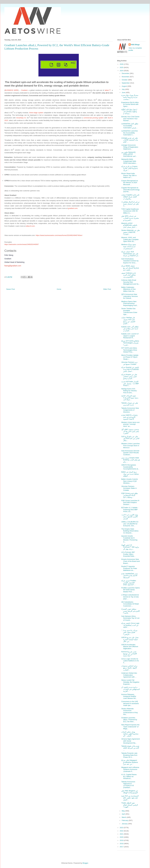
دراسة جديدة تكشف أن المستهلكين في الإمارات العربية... (130, 689)
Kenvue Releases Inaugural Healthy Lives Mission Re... (129, 696)
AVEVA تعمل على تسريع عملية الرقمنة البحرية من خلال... (130, 639)
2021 (122, 834)
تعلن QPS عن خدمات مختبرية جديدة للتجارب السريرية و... (130, 218)
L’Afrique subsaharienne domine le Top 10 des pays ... (130, 597)
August (125, 86)
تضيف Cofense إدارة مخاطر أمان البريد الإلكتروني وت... (129, 275)
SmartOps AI (21, 118)
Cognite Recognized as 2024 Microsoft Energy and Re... (130, 190)
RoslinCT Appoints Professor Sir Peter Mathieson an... (129, 568)
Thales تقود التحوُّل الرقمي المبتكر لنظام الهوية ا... (130, 805)
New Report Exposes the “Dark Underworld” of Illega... (130, 727)
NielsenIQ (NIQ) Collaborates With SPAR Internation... (129, 161)
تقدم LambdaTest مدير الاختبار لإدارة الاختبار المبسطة (129, 576)
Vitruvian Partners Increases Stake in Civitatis (129, 488)
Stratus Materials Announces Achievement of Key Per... (130, 712)
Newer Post (11, 289)
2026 (122, 64)
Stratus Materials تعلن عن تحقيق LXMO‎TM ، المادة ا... (131, 232)
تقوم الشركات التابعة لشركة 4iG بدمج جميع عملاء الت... (130, 398)
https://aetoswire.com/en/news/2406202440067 (22, 244)
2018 (122, 844)
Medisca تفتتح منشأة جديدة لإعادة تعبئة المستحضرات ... (129, 246)
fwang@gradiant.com (13, 266)
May (124, 811)
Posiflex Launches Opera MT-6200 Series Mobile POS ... (130, 590)
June (124, 92)
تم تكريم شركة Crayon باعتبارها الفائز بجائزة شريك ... (130, 168)
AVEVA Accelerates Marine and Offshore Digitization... (130, 647)
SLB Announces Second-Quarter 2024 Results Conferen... (130, 453)
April (124, 814)
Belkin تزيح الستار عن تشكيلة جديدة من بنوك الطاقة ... (130, 474)
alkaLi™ (108, 90)
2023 (122, 828)
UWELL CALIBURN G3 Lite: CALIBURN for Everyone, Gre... (130, 524)
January (125, 824)
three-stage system (36, 113)
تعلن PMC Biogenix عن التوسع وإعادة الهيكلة (130, 792)
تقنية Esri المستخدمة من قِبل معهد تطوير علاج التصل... (130, 798)
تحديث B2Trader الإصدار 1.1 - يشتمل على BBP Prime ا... (130, 384)
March (124, 817)
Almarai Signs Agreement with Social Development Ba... (131, 741)
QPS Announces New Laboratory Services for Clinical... (130, 296)
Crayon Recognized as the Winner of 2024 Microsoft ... (130, 183)
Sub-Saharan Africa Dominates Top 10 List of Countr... (130, 618)
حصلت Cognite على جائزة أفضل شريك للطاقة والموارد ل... (130, 197)
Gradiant (24, 90)
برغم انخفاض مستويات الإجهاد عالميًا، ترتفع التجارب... (129, 668)
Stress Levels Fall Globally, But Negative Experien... (130, 682)
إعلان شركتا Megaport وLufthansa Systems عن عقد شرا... (130, 762)
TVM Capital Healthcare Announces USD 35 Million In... (130, 211)
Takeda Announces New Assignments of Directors (130, 410)
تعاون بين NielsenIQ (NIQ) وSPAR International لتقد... (129, 154)
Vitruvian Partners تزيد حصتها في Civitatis (129, 363)
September (126, 83)
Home (59, 289)
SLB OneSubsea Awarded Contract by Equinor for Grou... (130, 261)
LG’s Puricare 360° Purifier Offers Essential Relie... (128, 554)
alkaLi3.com (30, 226)
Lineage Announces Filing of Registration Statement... (130, 147)
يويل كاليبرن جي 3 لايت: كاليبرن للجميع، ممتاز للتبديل (130, 517)
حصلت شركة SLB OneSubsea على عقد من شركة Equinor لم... (130, 254)
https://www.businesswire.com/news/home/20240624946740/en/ (59, 235)
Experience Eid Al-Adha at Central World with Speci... (130, 104)
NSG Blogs (135, 45)
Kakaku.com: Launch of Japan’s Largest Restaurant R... (130, 336)
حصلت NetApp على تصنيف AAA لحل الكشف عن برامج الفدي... (128, 321)
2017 (122, 847)
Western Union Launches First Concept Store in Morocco (130, 446)
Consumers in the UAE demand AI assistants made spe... (130, 703)
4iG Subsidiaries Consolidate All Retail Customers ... (130, 604)
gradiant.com (73, 208)
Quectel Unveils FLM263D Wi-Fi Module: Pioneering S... (129, 539)
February (125, 820)
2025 (122, 67)
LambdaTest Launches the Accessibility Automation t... (130, 133)
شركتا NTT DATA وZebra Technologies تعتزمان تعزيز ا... (130, 343)
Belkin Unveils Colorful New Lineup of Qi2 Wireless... (129, 481)
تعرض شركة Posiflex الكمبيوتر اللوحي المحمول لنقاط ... (129, 583)
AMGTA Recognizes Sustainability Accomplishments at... (130, 467)
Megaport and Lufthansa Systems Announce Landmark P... (130, 769)
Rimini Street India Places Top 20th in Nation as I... (129, 175)
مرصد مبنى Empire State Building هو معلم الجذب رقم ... (131, 460)
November (126, 77)
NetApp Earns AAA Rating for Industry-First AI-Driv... (129, 391)
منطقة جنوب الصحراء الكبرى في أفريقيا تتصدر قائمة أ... (131, 611)
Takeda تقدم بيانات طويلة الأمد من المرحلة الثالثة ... (130, 748)
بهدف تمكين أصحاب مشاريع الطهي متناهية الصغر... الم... (130, 734)
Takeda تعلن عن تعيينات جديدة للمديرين (130, 404)
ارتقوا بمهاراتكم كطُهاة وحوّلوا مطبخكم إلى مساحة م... (129, 111)
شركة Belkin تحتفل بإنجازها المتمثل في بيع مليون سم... (130, 268)
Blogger (85, 863)
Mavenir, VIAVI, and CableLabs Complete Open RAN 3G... (130, 239)
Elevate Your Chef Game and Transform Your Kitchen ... (130, 119)
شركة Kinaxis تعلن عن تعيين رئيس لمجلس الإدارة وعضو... (129, 376)
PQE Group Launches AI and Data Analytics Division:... (130, 502)
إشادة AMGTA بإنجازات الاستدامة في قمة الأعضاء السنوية (129, 417)
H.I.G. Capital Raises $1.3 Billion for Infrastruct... (129, 776)
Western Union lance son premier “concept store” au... (130, 424)
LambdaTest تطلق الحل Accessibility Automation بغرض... (130, 126)
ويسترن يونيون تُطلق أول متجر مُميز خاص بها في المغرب (130, 431)
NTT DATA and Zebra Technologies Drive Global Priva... (129, 350)
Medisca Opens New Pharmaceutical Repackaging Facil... (130, 303)
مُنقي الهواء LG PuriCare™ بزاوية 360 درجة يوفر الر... (130, 547)
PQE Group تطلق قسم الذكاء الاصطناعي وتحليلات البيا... (130, 495)
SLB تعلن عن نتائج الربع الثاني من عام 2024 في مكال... (130, 438)
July (123, 89)
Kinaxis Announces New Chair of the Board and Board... (130, 561)
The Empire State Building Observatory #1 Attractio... (130, 531)
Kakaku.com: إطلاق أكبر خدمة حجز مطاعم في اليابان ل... (130, 329)
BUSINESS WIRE (12, 90)
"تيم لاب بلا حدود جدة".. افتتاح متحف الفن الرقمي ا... (129, 632)
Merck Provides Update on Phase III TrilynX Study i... (130, 357)
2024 (122, 71)
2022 (122, 831)
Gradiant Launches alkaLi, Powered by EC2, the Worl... (129, 720)
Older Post (107, 289)
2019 (122, 840)
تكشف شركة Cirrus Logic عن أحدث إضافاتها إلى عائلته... (130, 625)
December (126, 73)
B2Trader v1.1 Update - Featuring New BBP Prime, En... (130, 510)
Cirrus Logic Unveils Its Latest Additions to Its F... (130, 661)
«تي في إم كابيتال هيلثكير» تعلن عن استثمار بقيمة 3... (130, 204)
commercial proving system (93, 118)
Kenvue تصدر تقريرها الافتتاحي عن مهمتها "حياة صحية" (129, 654)
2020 (122, 837)
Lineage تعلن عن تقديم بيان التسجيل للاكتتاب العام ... (130, 140)
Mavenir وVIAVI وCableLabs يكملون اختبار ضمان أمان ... (129, 225)
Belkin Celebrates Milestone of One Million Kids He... (128, 289)
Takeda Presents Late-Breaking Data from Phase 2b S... (129, 755)
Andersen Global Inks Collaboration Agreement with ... (129, 675)
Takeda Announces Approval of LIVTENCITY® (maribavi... (128, 785)
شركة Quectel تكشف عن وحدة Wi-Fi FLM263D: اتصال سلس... (130, 369)
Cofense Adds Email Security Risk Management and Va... (130, 282)
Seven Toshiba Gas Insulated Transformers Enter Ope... (129, 311)
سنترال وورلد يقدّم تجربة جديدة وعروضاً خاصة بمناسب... (130, 97)
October (125, 80)
